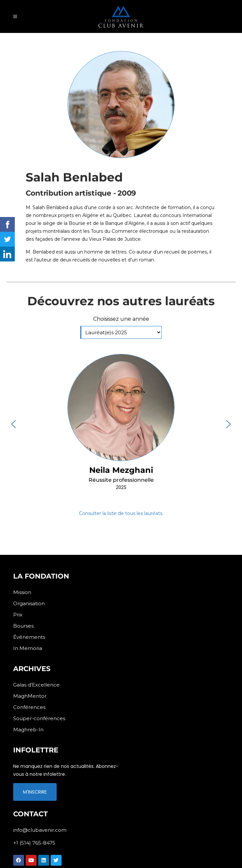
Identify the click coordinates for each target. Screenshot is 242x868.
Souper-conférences (39, 718)
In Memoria (28, 648)
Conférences (29, 707)
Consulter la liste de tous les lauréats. (121, 513)
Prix (18, 615)
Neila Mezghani (121, 470)
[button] (121, 424)
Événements (29, 637)
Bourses (23, 626)
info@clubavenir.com (40, 830)
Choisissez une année (121, 319)
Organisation (29, 603)
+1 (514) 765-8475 (34, 843)
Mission (22, 592)
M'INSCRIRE (35, 792)
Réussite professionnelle (121, 480)
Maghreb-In (28, 730)
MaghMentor (30, 696)
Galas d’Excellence (36, 685)
